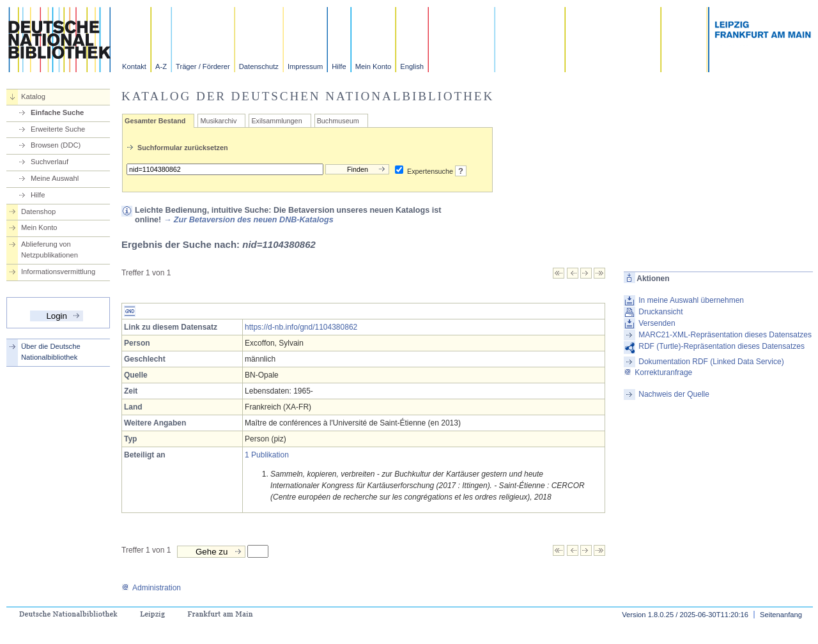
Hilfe (339, 66)
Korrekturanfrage (658, 372)
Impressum (305, 66)
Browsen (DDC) (56, 145)
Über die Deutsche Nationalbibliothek (51, 352)
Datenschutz (259, 66)
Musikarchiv (218, 121)
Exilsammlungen (276, 121)
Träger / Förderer (203, 66)
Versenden (657, 323)
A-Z (161, 66)
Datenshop (38, 211)
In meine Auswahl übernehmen (691, 300)
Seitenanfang (781, 615)
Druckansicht (660, 312)
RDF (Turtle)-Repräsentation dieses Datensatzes (722, 346)
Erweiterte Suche (58, 129)
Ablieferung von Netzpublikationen (50, 249)
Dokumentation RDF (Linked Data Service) (711, 362)
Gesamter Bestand (155, 121)
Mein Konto (374, 66)
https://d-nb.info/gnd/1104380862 (301, 327)
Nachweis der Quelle (674, 394)
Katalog (33, 96)
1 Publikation (267, 455)
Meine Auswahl (55, 178)
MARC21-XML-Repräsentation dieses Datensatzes (725, 335)
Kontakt (134, 66)
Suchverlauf (50, 162)
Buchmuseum (338, 121)
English (412, 66)
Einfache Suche (57, 112)
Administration (151, 588)
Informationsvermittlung (58, 272)
